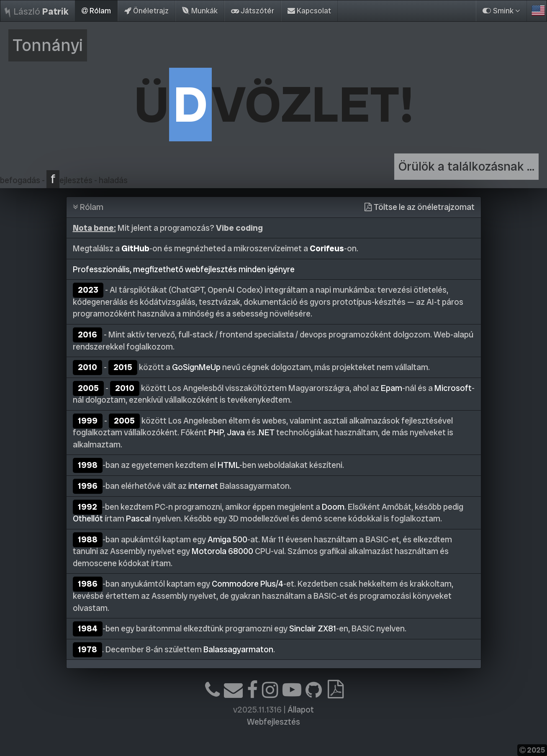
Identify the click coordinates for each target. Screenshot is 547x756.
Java (236, 432)
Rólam (96, 11)
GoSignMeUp (196, 367)
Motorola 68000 (222, 551)
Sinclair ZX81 (313, 628)
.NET (266, 432)
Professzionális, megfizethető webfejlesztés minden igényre (184, 269)
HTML (229, 465)
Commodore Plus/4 (248, 584)
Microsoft (453, 388)
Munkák (200, 11)
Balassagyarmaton (238, 649)
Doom (333, 507)
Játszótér (253, 11)
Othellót (88, 518)
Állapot (301, 710)
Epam (392, 388)
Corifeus (327, 248)
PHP (216, 432)
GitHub (135, 248)
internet (203, 486)
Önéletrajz (146, 11)
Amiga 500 (227, 539)
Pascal (138, 518)
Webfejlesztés (273, 722)
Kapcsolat (309, 11)
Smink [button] (501, 11)
